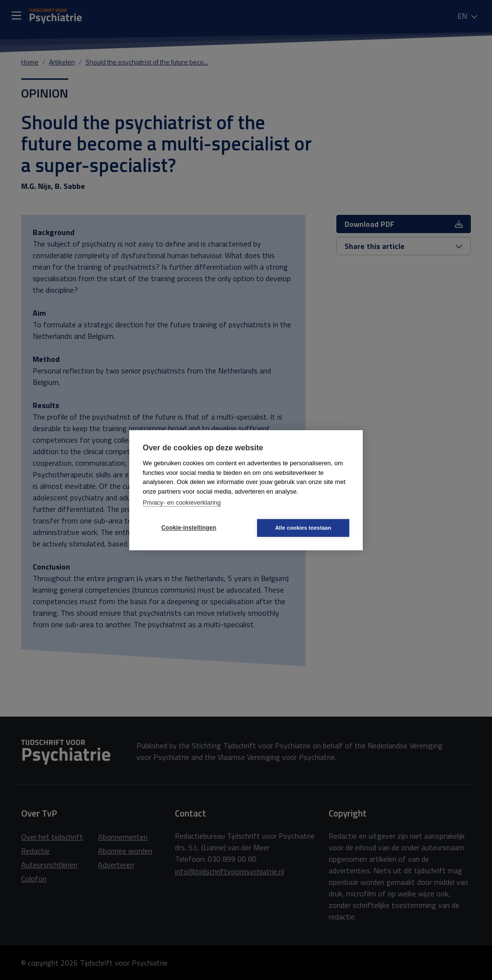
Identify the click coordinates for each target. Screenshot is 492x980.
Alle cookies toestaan (303, 528)
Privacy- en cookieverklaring (182, 502)
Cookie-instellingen (189, 528)
